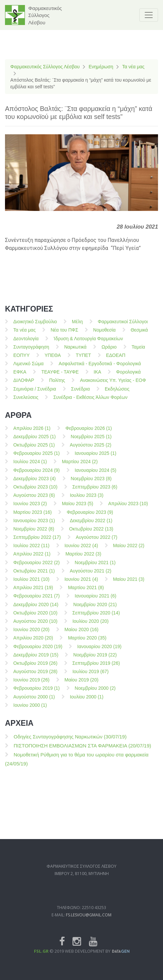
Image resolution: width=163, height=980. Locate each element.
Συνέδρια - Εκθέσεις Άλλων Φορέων (90, 402)
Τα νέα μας (133, 67)
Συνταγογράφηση (31, 351)
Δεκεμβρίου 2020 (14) (36, 609)
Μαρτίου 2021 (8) (86, 592)
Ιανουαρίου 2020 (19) (99, 651)
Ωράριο (109, 351)
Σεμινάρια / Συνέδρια (35, 393)
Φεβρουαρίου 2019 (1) (37, 693)
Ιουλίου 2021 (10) (31, 584)
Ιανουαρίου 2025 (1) (96, 458)
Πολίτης (57, 385)
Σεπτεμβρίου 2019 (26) (96, 668)
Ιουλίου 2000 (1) (87, 701)
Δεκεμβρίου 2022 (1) (91, 525)
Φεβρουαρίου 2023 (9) (90, 516)
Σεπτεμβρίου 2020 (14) (96, 617)
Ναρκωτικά (75, 351)
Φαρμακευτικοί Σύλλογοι (123, 326)
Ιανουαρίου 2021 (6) (96, 600)
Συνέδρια (81, 393)
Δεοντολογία (26, 343)
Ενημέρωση (101, 67)
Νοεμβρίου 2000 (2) (95, 693)
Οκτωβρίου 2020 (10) (35, 617)
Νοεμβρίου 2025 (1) (91, 441)
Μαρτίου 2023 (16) (32, 516)
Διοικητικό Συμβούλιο (35, 326)
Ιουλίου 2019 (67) (91, 676)
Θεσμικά (139, 335)
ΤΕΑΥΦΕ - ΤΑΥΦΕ (60, 377)
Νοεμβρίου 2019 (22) (95, 659)
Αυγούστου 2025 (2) (91, 450)
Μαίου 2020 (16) (81, 634)
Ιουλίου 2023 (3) (87, 500)
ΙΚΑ (98, 377)
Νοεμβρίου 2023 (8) (91, 483)
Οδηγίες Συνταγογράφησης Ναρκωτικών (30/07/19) (70, 741)
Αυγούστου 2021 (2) (91, 575)
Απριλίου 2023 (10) (128, 508)
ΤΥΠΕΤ (83, 360)
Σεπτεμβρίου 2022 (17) (37, 542)
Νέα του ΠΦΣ (64, 335)
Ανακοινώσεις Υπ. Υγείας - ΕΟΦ (113, 385)
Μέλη (77, 326)
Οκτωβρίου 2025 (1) (34, 450)
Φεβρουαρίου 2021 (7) (37, 600)
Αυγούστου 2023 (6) (34, 500)
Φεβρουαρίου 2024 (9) (37, 475)
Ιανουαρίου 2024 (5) (96, 475)
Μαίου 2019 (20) (81, 684)
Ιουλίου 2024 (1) (30, 466)
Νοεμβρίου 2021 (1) (95, 567)
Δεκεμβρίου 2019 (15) (36, 659)
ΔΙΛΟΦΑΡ (24, 385)
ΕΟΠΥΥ (21, 360)
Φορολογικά (128, 377)
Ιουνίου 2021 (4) (81, 584)
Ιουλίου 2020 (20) (91, 626)
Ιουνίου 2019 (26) (31, 684)
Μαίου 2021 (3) (129, 584)
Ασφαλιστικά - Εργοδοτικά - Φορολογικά (100, 368)
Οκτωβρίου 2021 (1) (34, 575)
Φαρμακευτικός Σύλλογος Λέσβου (45, 67)
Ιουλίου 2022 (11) (31, 550)
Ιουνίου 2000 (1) (30, 709)
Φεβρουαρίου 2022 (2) (37, 567)
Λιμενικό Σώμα (28, 368)
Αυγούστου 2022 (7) (97, 542)
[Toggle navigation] (149, 15)
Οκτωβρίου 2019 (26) (35, 668)
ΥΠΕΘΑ (53, 360)
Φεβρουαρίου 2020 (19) (38, 651)
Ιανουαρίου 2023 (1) (34, 525)
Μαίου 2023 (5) (78, 508)
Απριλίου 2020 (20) (33, 642)
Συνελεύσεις (26, 402)
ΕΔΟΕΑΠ (116, 360)
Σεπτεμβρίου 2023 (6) (95, 491)
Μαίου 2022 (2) (129, 550)
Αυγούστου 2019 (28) (35, 676)
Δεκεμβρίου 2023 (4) (35, 483)
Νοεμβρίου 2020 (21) (95, 609)
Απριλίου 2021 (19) (33, 592)
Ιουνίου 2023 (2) (30, 508)
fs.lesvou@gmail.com (89, 932)
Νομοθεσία (104, 335)
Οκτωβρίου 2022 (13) (91, 533)
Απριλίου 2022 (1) (32, 558)
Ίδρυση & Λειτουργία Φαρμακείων (88, 343)
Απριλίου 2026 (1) (32, 433)
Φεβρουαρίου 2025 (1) (37, 458)
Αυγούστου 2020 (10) (35, 626)
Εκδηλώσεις (117, 393)
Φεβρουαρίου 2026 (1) (89, 433)
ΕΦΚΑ (20, 377)
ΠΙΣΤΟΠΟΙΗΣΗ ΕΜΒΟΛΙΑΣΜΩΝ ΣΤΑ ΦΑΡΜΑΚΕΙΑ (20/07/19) (82, 750)
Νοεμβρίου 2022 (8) (34, 533)
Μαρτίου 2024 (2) (80, 466)
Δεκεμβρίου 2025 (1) (35, 441)
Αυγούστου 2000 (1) (34, 701)
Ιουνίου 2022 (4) (81, 550)
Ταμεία (139, 351)
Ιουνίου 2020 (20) (31, 634)
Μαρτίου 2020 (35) (87, 642)
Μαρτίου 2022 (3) (83, 558)
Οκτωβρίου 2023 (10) (35, 491)
